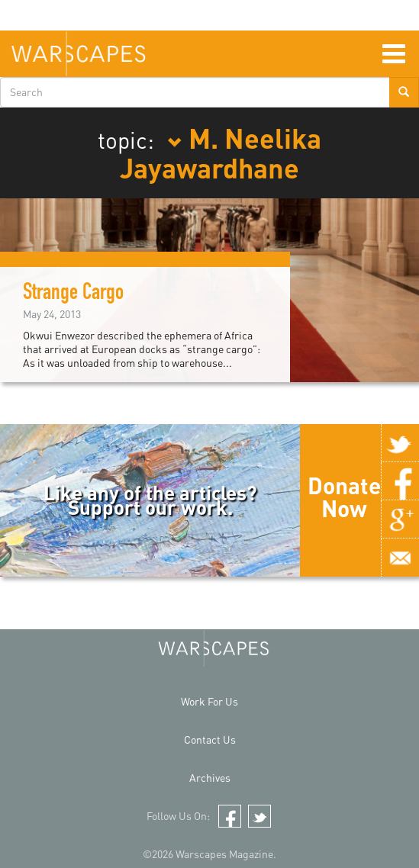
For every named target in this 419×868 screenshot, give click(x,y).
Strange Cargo (73, 294)
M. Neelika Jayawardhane (221, 153)
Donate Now (344, 497)
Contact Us (210, 739)
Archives (210, 778)
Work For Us (209, 701)
